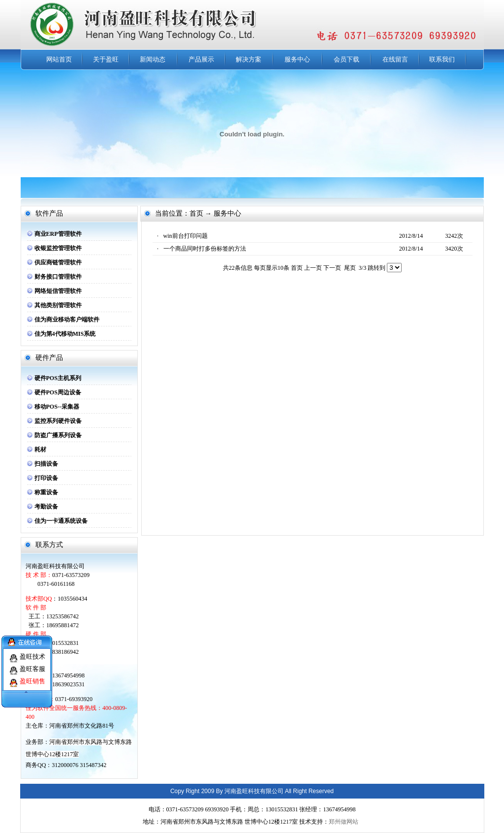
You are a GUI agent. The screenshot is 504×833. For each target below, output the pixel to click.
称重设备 (46, 492)
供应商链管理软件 (58, 262)
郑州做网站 (344, 822)
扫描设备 (46, 464)
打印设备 (46, 478)
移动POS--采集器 (57, 407)
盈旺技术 (32, 653)
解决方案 (249, 59)
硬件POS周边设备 (58, 392)
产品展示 (201, 59)
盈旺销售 (32, 677)
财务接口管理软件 (58, 277)
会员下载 (346, 59)
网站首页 (59, 59)
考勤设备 (46, 507)
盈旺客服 (32, 665)
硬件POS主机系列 (58, 378)
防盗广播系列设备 (58, 435)
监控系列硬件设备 (58, 421)
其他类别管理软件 (58, 305)
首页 (297, 268)
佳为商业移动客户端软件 (67, 320)
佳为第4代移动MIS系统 (65, 334)
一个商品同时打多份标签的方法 (205, 249)
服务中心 (297, 59)
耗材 (40, 449)
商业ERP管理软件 (58, 234)
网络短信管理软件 (58, 291)
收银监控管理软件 (58, 248)
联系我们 (442, 59)
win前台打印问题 (186, 236)
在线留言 (395, 59)
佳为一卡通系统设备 (61, 521)
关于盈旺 (106, 59)
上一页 (313, 268)
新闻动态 (153, 59)
